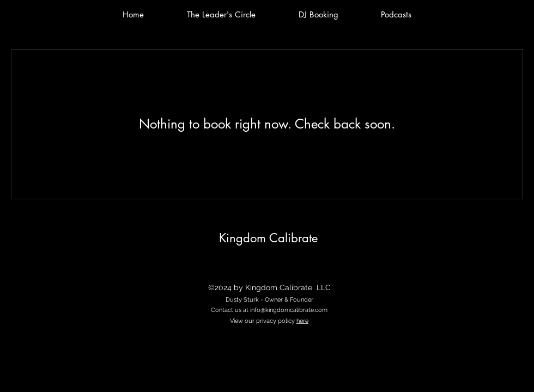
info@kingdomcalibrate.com (289, 310)
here (302, 321)
